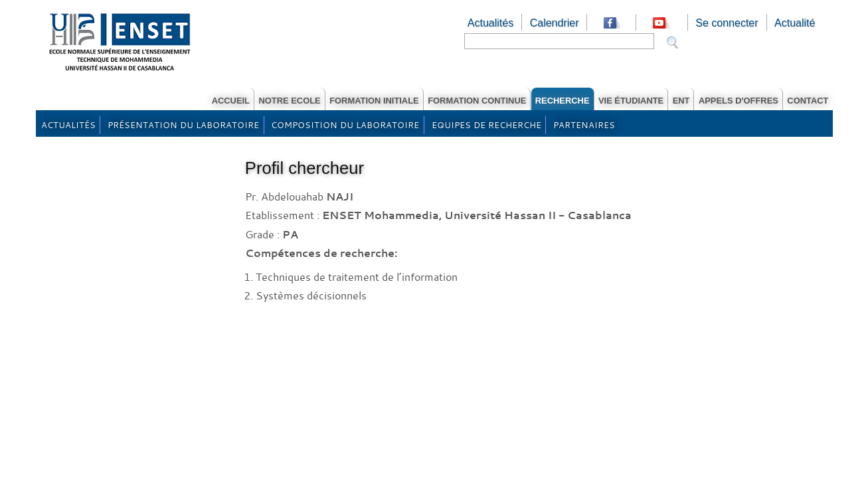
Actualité (795, 23)
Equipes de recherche (486, 125)
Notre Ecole (289, 101)
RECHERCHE (563, 101)
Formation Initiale (374, 101)
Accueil (231, 101)
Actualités (490, 23)
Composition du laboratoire (345, 125)
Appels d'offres (738, 101)
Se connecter (727, 23)
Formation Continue (477, 101)
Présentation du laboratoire (183, 125)
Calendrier (555, 23)
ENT (681, 101)
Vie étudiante (631, 101)
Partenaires (584, 125)
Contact (808, 101)
